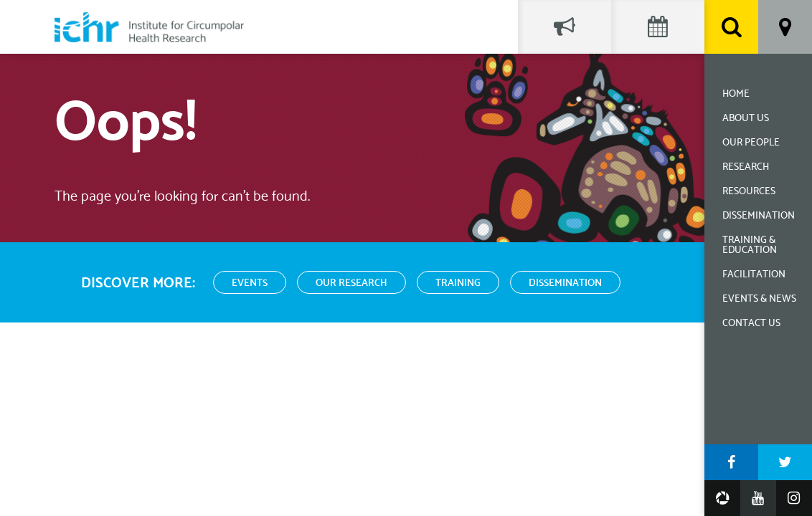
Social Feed (565, 27)
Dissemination (759, 216)
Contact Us (751, 324)
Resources (749, 192)
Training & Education (750, 245)
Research (746, 167)
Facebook (731, 462)
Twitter (785, 462)
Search (731, 27)
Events (250, 283)
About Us (746, 119)
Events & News (759, 299)
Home (736, 94)
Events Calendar (658, 27)
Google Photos (722, 498)
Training (458, 283)
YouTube (758, 498)
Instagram (794, 498)
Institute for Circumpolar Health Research (149, 27)
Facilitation (754, 275)
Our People (751, 143)
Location (785, 27)
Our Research (351, 283)
